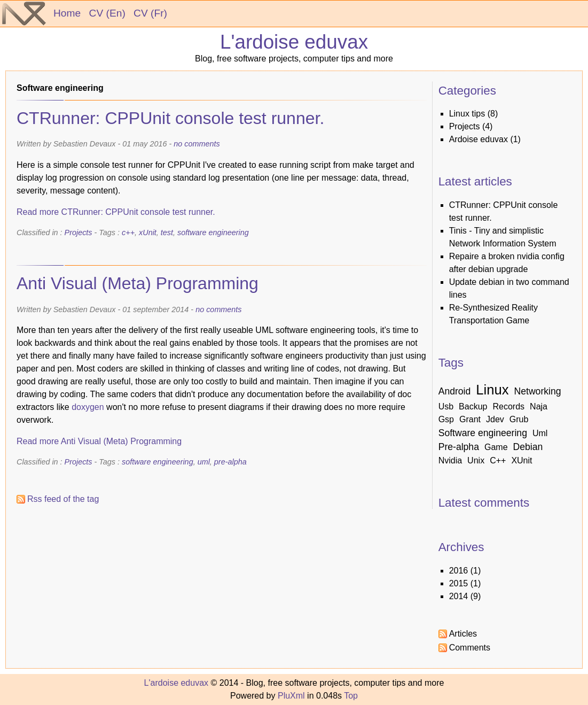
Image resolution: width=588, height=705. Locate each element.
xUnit (148, 233)
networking (538, 391)
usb (446, 406)
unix (476, 460)
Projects (79, 233)
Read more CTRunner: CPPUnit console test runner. (116, 212)
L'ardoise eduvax (294, 42)
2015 (459, 583)
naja (539, 406)
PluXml (291, 696)
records (508, 406)
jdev (495, 419)
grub (519, 419)
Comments (470, 648)
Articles (463, 634)
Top (351, 696)
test (167, 233)
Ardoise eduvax (479, 139)
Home (67, 13)
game (496, 447)
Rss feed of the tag (63, 499)
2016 (459, 571)
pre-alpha (230, 462)
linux (492, 390)
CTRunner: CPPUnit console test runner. (170, 118)
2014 (459, 596)
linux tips (467, 114)
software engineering (213, 233)
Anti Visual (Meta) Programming (138, 283)
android (455, 391)
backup (473, 406)
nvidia (450, 460)
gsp (446, 419)
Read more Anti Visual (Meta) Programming (99, 441)
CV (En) (107, 13)
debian (528, 447)
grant (470, 419)
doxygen (88, 407)
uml (204, 462)
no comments (197, 144)
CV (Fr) (150, 13)
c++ (128, 233)
